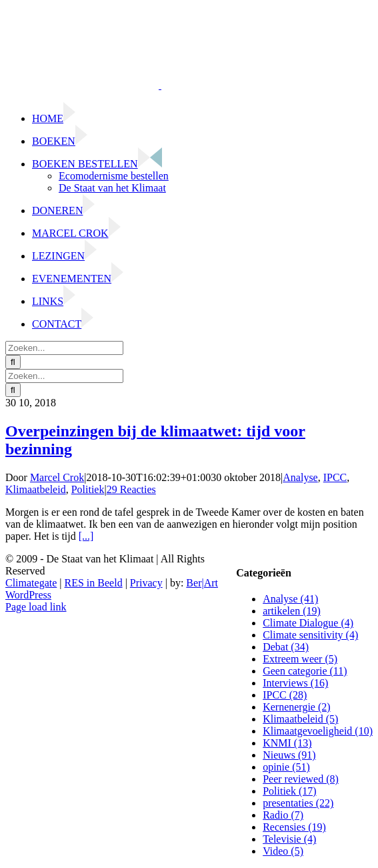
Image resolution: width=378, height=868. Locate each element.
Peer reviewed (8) (301, 779)
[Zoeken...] (64, 348)
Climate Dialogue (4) (308, 623)
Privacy (146, 583)
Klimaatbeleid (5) (300, 719)
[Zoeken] (13, 362)
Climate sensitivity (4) (310, 635)
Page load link (36, 607)
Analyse (300, 477)
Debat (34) (286, 647)
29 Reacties (131, 489)
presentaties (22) (298, 803)
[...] (86, 536)
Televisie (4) (289, 839)
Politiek (88, 489)
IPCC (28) (285, 695)
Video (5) (283, 851)
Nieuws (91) (289, 755)
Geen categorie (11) (305, 671)
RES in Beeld (94, 583)
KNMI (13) (287, 743)
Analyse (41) (290, 599)
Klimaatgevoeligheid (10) (318, 731)
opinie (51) (286, 767)
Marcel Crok (57, 477)
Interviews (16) (295, 683)
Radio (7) (283, 815)
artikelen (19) (292, 611)
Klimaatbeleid (36, 489)
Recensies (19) (294, 827)
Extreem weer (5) (300, 659)
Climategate (31, 583)
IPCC (335, 477)
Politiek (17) (289, 791)
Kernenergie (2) (296, 707)
